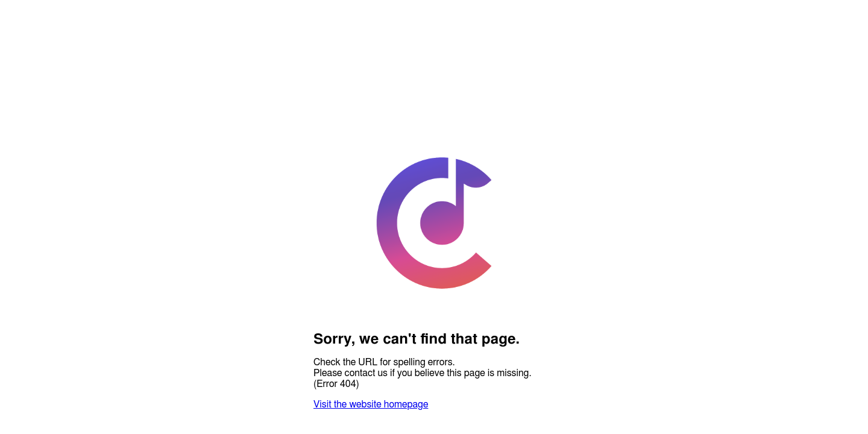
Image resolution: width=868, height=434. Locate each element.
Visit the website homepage (371, 404)
